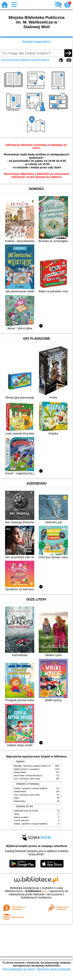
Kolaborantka (20, 801)
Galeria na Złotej (21, 817)
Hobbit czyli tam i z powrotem (27, 769)
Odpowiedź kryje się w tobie (26, 811)
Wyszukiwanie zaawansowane (20, 60)
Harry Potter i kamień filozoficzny (28, 776)
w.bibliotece (35, 891)
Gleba (16, 798)
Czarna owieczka (21, 820)
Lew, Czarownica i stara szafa (27, 779)
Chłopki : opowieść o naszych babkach (31, 788)
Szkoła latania (20, 772)
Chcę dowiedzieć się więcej (19, 969)
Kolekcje (44, 60)
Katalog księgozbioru (37, 42)
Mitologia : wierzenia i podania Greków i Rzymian (35, 766)
